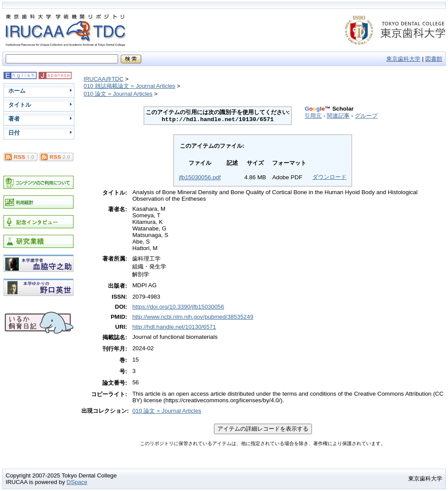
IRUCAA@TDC (103, 79)
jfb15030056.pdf (200, 177)
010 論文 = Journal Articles (118, 94)
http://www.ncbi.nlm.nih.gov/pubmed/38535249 (192, 317)
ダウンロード (329, 177)
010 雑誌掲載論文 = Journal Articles (129, 86)
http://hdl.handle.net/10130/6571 (174, 327)
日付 (14, 133)
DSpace (77, 482)
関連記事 (338, 116)
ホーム (17, 91)
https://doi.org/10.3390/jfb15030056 (178, 307)
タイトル (20, 105)
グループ (366, 116)
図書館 (434, 59)
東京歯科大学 (403, 59)
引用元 (313, 116)
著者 (14, 119)
